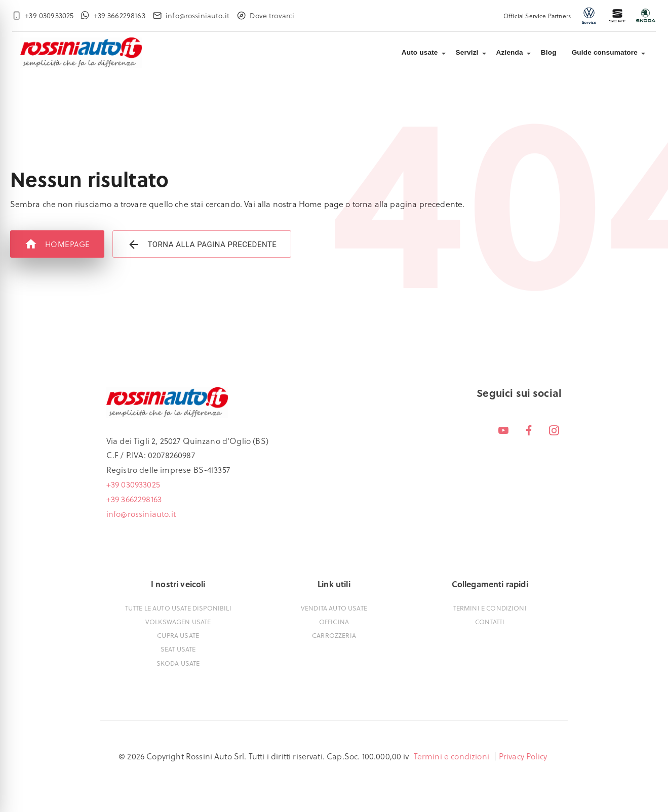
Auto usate (420, 52)
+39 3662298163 (134, 499)
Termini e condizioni (490, 608)
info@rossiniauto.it (141, 514)
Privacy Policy (523, 756)
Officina (334, 621)
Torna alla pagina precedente (202, 244)
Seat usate (178, 649)
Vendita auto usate (334, 608)
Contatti (490, 621)
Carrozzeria (334, 635)
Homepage (57, 244)
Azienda (510, 52)
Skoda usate (178, 663)
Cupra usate (178, 635)
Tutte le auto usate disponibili (178, 608)
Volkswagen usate (178, 621)
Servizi (467, 52)
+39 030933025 (133, 484)
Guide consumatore (605, 52)
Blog (549, 52)
